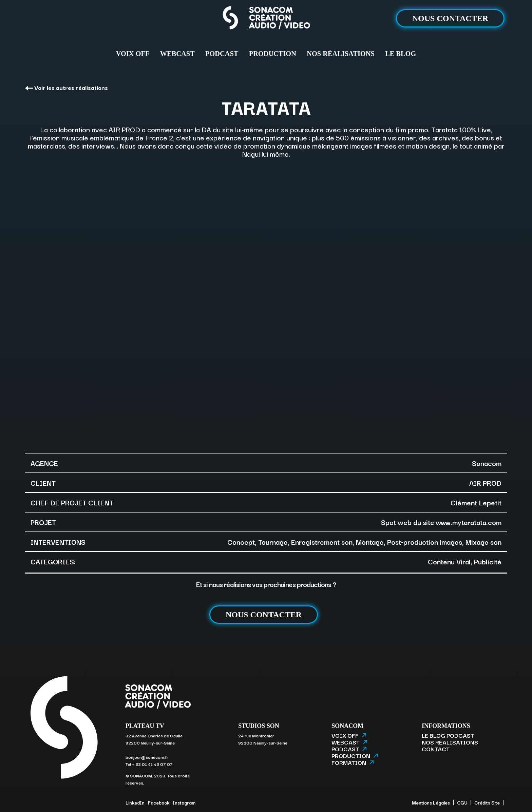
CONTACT (436, 749)
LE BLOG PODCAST (448, 735)
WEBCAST (177, 54)
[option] (266, 305)
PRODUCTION (273, 54)
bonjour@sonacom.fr (147, 757)
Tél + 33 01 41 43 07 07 (149, 764)
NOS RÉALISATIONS (340, 54)
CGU (462, 803)
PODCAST (222, 54)
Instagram (184, 803)
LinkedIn (135, 803)
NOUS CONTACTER (450, 18)
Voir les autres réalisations (66, 87)
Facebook (159, 803)
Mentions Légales (431, 803)
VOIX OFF (133, 54)
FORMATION (353, 762)
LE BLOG (401, 54)
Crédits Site (487, 803)
